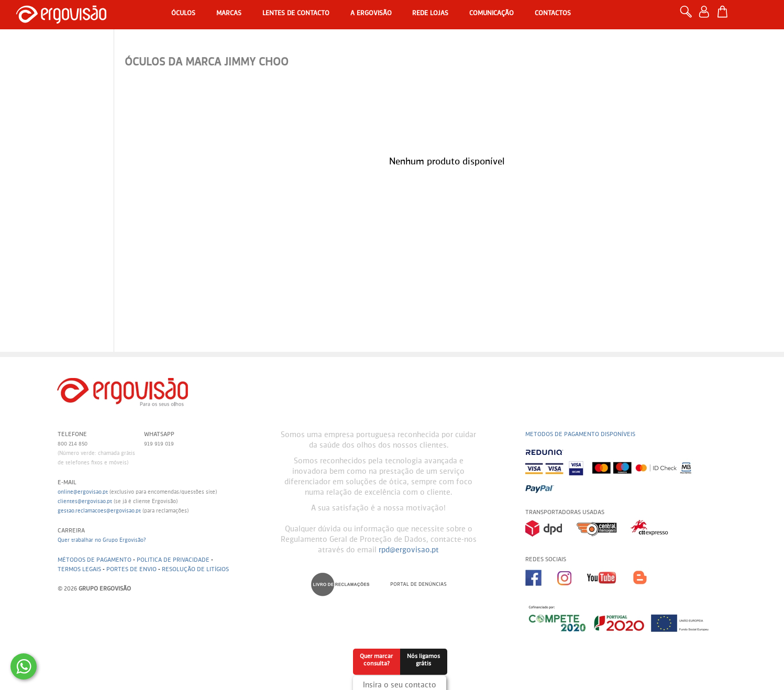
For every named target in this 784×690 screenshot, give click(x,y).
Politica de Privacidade (173, 560)
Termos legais (79, 569)
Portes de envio (131, 569)
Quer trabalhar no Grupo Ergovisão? (102, 540)
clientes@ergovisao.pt (85, 502)
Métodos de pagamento (95, 560)
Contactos (553, 14)
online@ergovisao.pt (83, 492)
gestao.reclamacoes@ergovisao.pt (99, 511)
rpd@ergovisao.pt (409, 550)
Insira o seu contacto (400, 685)
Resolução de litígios (195, 569)
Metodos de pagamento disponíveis (580, 434)
